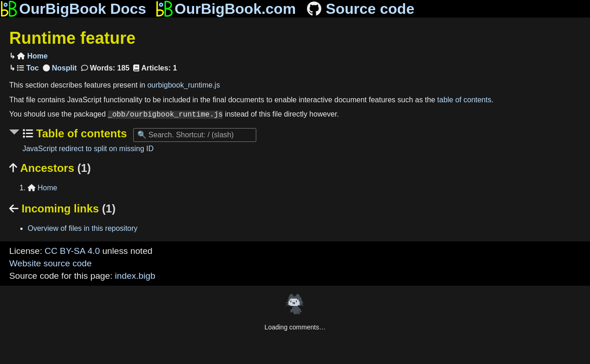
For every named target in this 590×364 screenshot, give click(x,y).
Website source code (50, 263)
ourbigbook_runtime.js (184, 85)
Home (32, 56)
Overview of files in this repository (83, 228)
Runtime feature (72, 38)
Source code (360, 9)
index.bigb (135, 276)
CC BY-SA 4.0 (72, 251)
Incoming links (62, 208)
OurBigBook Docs (73, 9)
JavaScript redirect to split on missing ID (88, 149)
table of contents (464, 100)
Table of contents (80, 133)
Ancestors (50, 168)
